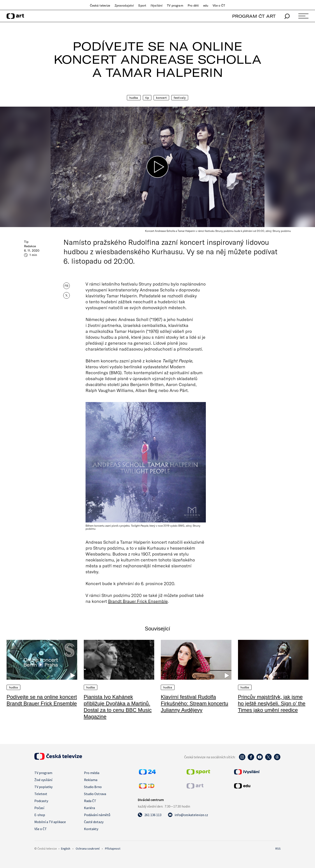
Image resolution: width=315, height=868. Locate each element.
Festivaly (180, 98)
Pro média (92, 773)
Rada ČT (90, 801)
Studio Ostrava (95, 794)
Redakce (30, 246)
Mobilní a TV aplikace (50, 822)
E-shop (40, 815)
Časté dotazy (94, 822)
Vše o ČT (219, 5)
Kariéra (89, 808)
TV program (175, 5)
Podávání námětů (97, 815)
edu (206, 5)
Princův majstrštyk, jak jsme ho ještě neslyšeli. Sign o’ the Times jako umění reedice (272, 703)
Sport (142, 5)
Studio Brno (93, 787)
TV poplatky (43, 787)
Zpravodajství (124, 5)
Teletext (41, 794)
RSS (278, 849)
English (66, 849)
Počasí (39, 808)
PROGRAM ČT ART (254, 16)
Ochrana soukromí (88, 849)
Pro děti (193, 5)
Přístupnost (113, 849)
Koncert (161, 98)
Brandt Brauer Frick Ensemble (138, 601)
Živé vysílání (43, 780)
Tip (147, 98)
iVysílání (157, 5)
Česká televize (100, 5)
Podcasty (41, 801)
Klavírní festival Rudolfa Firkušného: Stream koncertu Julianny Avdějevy (194, 703)
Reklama (91, 780)
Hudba (134, 98)
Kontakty (91, 829)
